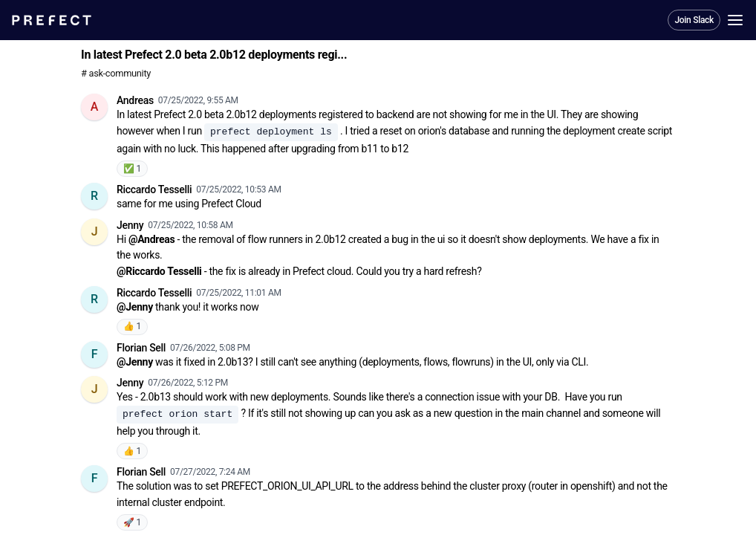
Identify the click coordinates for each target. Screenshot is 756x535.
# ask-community (116, 73)
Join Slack (694, 20)
